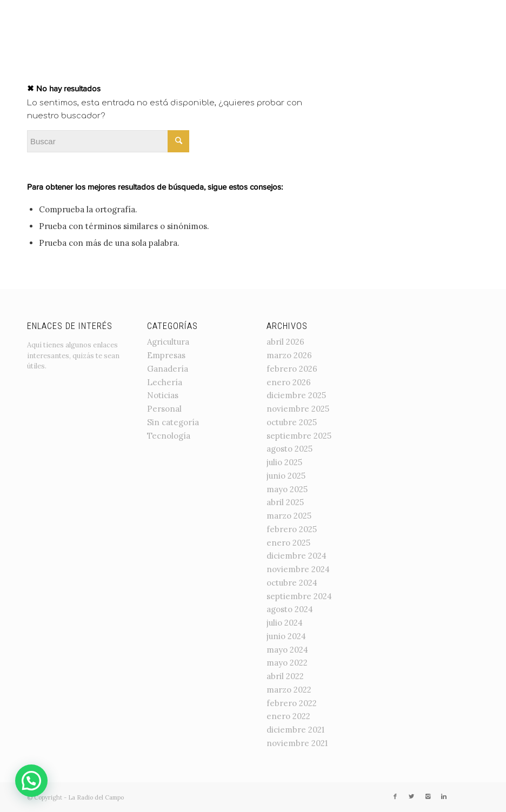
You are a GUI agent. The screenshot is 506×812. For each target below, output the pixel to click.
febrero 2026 (292, 369)
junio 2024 (286, 636)
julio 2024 (285, 623)
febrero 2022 (292, 703)
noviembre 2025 (298, 409)
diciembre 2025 (296, 395)
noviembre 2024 (298, 569)
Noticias (163, 395)
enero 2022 (288, 716)
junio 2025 (286, 476)
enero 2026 (289, 382)
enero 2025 (288, 543)
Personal (164, 409)
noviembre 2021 (297, 743)
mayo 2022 (287, 663)
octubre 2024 (292, 583)
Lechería (165, 382)
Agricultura (168, 342)
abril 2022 (285, 676)
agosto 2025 (289, 449)
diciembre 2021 (295, 730)
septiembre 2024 (299, 596)
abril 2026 (285, 342)
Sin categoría (173, 422)
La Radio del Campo (96, 797)
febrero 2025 (292, 529)
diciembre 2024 (297, 556)
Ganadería (168, 369)
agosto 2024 (290, 609)
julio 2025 (284, 462)
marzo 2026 (289, 355)
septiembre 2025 (299, 436)
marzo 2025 (289, 516)
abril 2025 (285, 502)
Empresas (166, 355)
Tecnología (169, 436)
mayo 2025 (287, 489)
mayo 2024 (287, 650)
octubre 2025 (292, 422)
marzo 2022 (289, 690)
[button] (31, 781)
